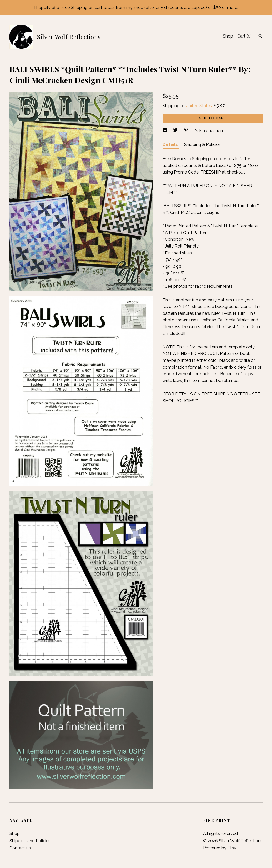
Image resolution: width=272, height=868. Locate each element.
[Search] (261, 37)
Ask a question (209, 131)
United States (199, 106)
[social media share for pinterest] (187, 131)
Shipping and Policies (30, 841)
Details (171, 145)
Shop (228, 36)
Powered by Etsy (220, 848)
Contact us (20, 848)
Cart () (245, 36)
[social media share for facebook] (165, 131)
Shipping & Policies (202, 145)
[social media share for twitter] (176, 131)
